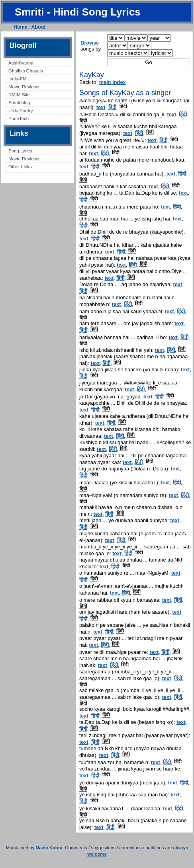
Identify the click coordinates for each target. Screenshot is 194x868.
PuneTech (19, 119)
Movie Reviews (24, 87)
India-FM (17, 79)
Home (21, 27)
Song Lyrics (20, 151)
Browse (90, 43)
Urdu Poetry (21, 111)
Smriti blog (19, 103)
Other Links (20, 167)
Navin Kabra (49, 848)
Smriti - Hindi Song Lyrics (78, 12)
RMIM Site (19, 95)
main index (113, 82)
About (39, 27)
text (101, 107)
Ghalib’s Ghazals (26, 71)
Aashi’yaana (21, 63)
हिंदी (112, 107)
